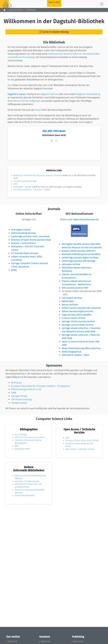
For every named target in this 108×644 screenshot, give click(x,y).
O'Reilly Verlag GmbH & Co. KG (26, 389)
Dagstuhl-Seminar (49, 94)
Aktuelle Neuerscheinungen (25, 181)
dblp (15, 184)
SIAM (14, 393)
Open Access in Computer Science (80, 449)
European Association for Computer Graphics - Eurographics (41, 386)
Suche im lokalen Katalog (54, 32)
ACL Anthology (21, 435)
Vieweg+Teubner (19, 403)
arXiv (67, 438)
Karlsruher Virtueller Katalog (27, 481)
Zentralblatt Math (22, 449)
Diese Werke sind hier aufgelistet (24, 101)
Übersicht (12, 641)
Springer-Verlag (19, 396)
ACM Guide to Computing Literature (30, 437)
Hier (10, 85)
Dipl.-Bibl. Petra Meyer (54, 131)
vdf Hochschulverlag (21, 399)
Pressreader (18, 187)
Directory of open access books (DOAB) (82, 441)
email (38, 110)
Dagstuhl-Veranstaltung (88, 94)
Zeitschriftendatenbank (25, 495)
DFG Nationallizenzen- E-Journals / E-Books (32, 190)
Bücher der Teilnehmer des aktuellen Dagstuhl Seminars (37, 175)
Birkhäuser (17, 383)
